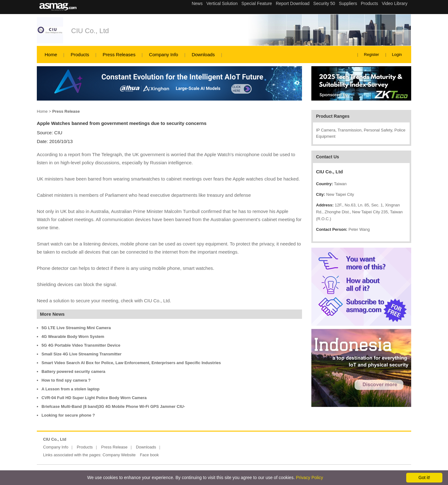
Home (51, 54)
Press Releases (119, 54)
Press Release (114, 447)
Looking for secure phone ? (68, 415)
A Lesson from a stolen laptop (71, 389)
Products (80, 54)
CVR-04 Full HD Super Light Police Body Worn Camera (94, 398)
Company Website (119, 455)
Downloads (203, 54)
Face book (149, 455)
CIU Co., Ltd (90, 31)
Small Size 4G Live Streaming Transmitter (81, 354)
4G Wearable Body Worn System (73, 337)
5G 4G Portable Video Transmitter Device (81, 345)
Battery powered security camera (73, 371)
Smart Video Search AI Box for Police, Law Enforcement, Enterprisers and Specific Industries (131, 363)
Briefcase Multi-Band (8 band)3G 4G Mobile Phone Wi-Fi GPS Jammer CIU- (113, 406)
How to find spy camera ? (66, 380)
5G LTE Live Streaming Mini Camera (76, 328)
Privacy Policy (309, 478)
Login (397, 54)
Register (372, 54)
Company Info (164, 54)
